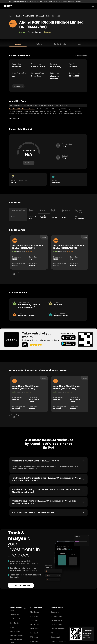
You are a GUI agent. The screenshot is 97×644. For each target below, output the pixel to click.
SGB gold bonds (57, 616)
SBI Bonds (34, 620)
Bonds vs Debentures (59, 641)
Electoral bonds (56, 620)
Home (11, 16)
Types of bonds (56, 624)
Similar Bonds (60, 44)
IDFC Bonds (34, 624)
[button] (17, 608)
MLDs (12, 627)
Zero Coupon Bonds (17, 618)
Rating (39, 44)
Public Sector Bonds (17, 635)
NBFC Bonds (14, 623)
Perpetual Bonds (15, 614)
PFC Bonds (34, 637)
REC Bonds (34, 616)
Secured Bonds (15, 631)
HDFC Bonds (35, 628)
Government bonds (58, 628)
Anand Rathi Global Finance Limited (36, 16)
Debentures (55, 612)
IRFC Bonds (34, 632)
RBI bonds (55, 632)
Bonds (18, 16)
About (18, 44)
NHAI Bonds (35, 612)
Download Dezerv (21, 585)
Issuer (81, 44)
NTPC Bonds (35, 641)
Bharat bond (55, 637)
